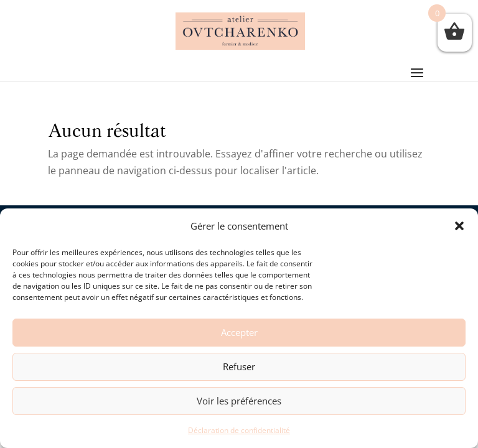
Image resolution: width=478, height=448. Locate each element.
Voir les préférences (239, 401)
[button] (459, 226)
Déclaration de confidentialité (239, 430)
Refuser (239, 366)
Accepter (239, 332)
